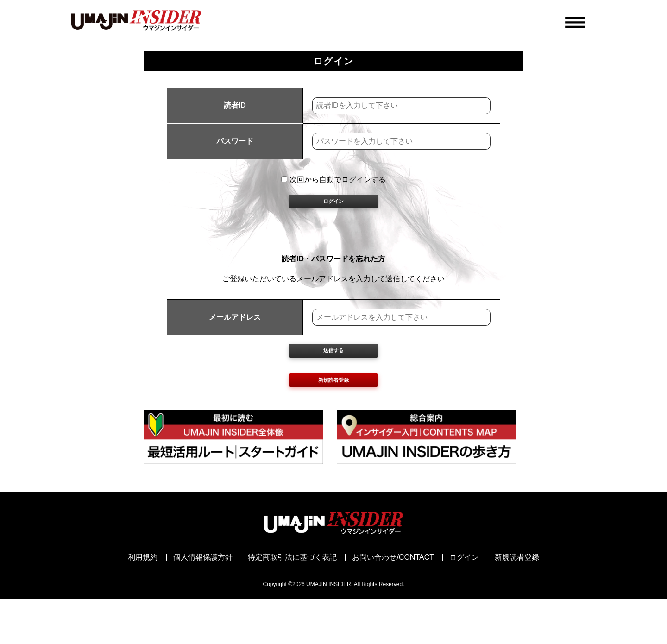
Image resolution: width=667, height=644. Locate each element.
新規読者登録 (333, 420)
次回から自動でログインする (333, 180)
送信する (333, 376)
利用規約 (143, 603)
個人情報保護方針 (203, 603)
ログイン (333, 212)
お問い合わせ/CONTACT (393, 603)
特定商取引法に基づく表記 (292, 603)
